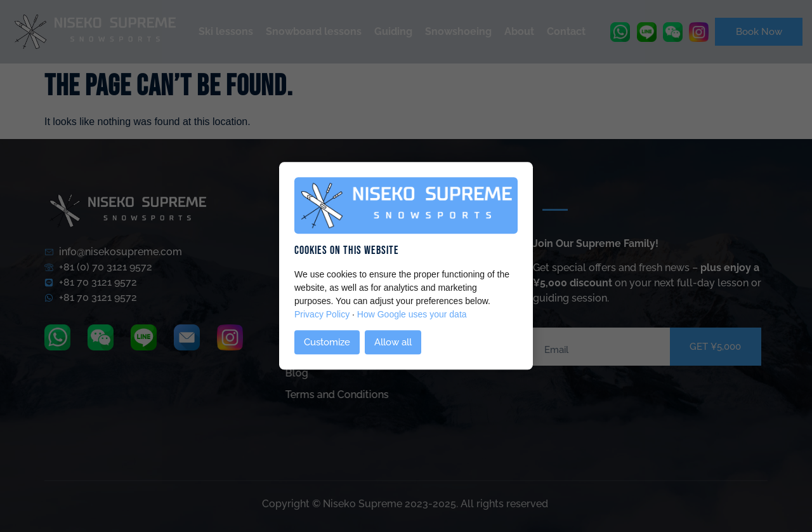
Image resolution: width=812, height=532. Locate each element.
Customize (327, 343)
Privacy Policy (322, 314)
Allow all (393, 343)
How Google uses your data (412, 314)
